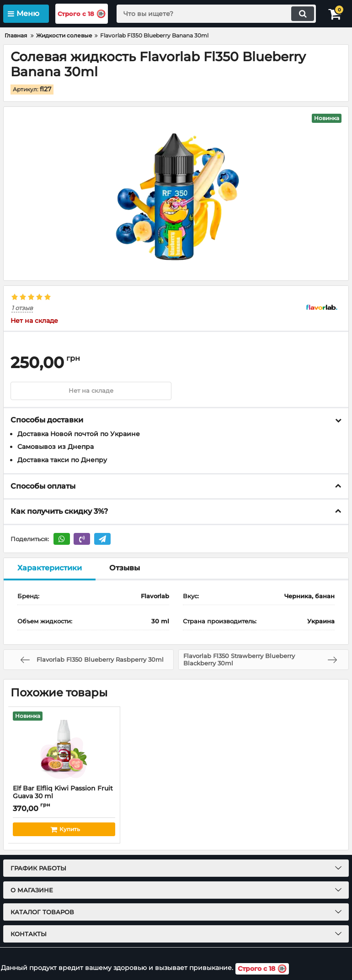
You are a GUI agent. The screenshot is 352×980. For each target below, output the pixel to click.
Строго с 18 (85, 14)
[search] (215, 14)
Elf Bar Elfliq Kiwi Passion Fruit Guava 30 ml (64, 797)
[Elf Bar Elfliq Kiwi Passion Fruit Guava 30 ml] (64, 746)
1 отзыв (22, 308)
